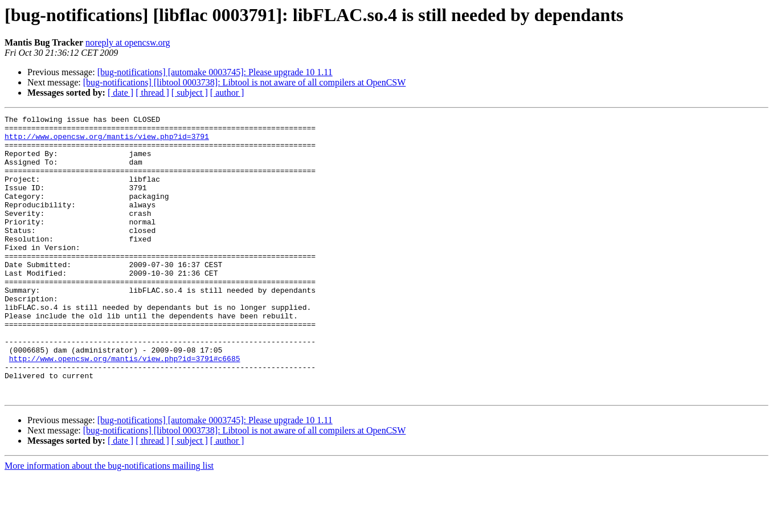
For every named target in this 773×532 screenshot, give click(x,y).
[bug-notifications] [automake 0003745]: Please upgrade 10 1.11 (215, 72)
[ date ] (120, 93)
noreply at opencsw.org (128, 42)
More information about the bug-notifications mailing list (109, 522)
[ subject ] (190, 93)
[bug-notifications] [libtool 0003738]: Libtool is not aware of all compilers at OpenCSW (245, 82)
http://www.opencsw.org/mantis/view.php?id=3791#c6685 (125, 408)
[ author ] (227, 93)
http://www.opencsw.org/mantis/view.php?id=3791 (107, 141)
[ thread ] (152, 93)
